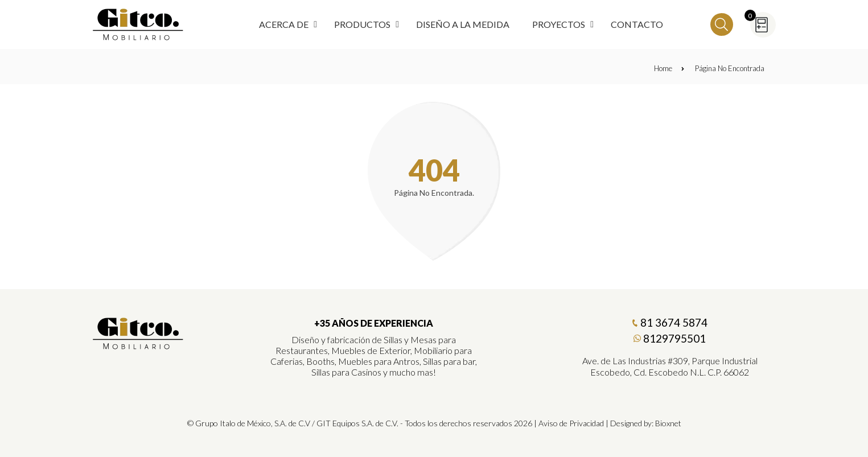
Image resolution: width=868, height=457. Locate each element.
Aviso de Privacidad (571, 423)
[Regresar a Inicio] (138, 24)
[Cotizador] (763, 25)
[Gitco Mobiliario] (138, 345)
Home (669, 68)
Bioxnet (668, 423)
